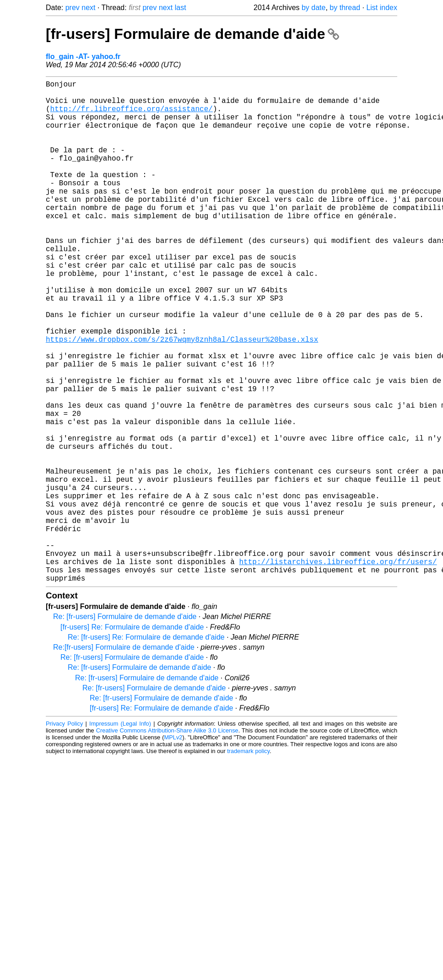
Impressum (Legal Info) (120, 835)
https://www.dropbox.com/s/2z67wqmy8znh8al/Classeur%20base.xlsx (182, 398)
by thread (345, 8)
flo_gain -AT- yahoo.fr (83, 57)
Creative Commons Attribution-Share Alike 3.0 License (167, 842)
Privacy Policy (64, 835)
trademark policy (248, 863)
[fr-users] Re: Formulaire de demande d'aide (132, 739)
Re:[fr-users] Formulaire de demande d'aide (124, 759)
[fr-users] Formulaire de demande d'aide (192, 34)
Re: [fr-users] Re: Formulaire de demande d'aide (146, 749)
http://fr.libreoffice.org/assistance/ (132, 116)
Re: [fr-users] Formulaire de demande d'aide (125, 728)
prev (73, 8)
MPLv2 (173, 849)
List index (382, 8)
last (181, 8)
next (88, 8)
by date (313, 8)
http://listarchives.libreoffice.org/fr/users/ (338, 669)
